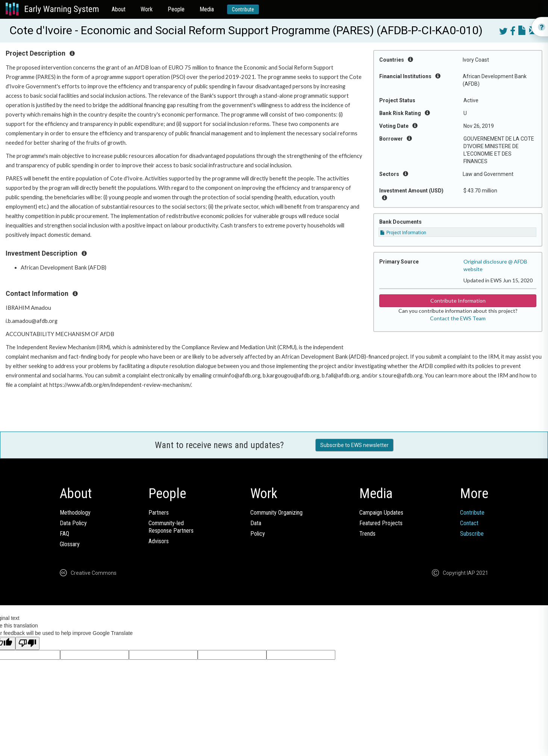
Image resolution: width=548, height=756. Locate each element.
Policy (258, 534)
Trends (367, 534)
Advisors (159, 541)
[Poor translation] (27, 643)
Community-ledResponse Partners (171, 527)
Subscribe (472, 534)
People (176, 9)
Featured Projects (381, 523)
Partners (159, 513)
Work (147, 9)
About (119, 9)
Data (256, 523)
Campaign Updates (381, 513)
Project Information (403, 233)
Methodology (75, 513)
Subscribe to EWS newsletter (354, 445)
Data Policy (73, 523)
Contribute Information (458, 301)
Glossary (70, 544)
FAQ (64, 534)
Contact (469, 523)
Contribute (243, 9)
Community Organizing (276, 513)
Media (207, 9)
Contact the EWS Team (458, 318)
